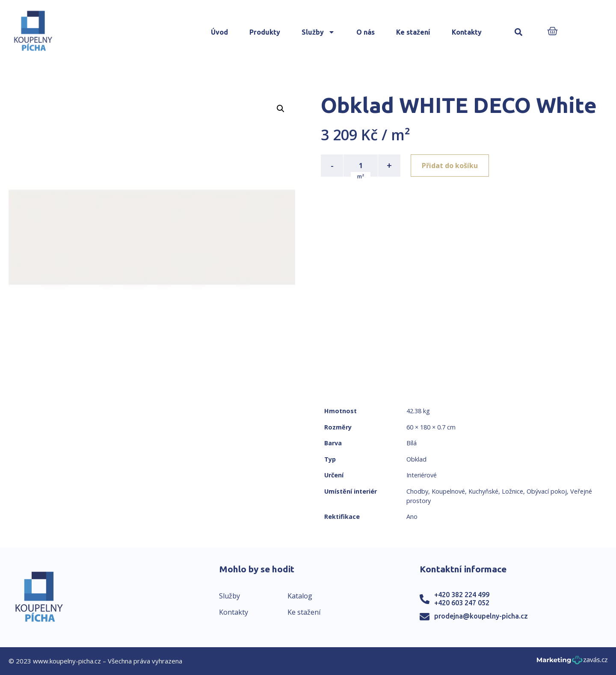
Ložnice (512, 491)
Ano (412, 517)
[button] (519, 32)
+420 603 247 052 (462, 603)
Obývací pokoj (547, 491)
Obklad (416, 459)
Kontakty (467, 32)
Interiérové (422, 475)
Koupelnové (448, 491)
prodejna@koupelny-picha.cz (481, 616)
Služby (318, 32)
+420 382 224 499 (462, 595)
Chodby (417, 491)
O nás (366, 32)
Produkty (265, 32)
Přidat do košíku (450, 166)
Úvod (219, 32)
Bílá (412, 443)
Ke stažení (413, 32)
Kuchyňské (483, 491)
